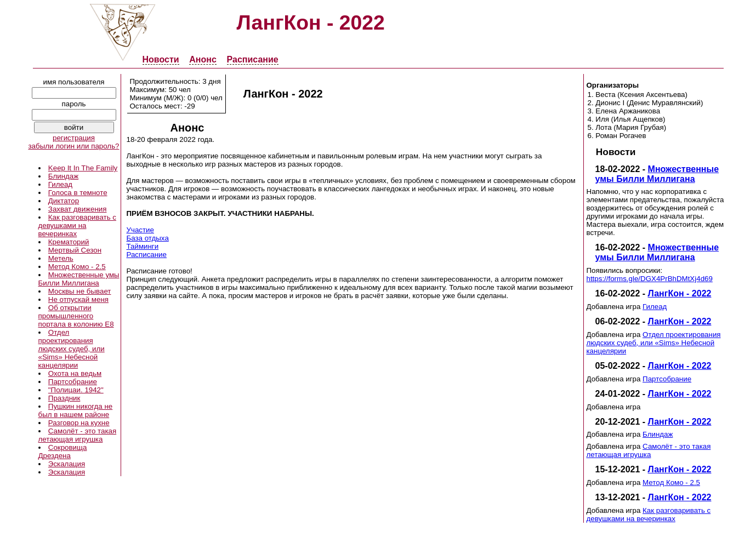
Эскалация (67, 464)
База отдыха (148, 238)
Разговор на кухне (79, 423)
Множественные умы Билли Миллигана (79, 279)
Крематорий (69, 242)
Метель (61, 258)
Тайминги (143, 246)
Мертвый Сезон (75, 250)
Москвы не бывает (80, 291)
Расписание (253, 59)
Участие (140, 230)
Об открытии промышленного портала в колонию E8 (76, 316)
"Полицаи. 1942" (76, 390)
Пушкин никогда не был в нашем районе (76, 410)
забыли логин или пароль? (73, 146)
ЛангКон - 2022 (680, 293)
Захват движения (78, 209)
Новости (161, 59)
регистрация (74, 138)
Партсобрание (73, 382)
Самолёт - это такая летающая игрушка (78, 435)
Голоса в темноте (78, 193)
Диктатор (64, 201)
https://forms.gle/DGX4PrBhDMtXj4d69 (650, 279)
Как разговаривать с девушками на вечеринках (77, 225)
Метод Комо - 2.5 (77, 267)
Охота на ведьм (75, 373)
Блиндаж (63, 176)
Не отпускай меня (78, 299)
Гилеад (60, 184)
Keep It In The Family (83, 168)
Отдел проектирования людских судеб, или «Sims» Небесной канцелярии (72, 349)
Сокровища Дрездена (63, 452)
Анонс (203, 59)
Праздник (64, 398)
